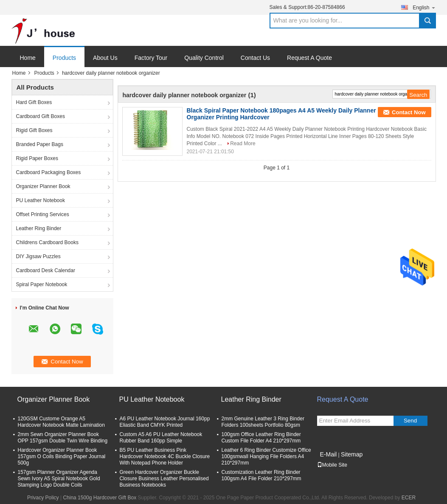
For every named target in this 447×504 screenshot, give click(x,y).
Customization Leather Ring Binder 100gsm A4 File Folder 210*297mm (261, 475)
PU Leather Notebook (41, 200)
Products (64, 58)
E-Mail (329, 454)
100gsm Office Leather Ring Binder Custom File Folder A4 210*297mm (261, 438)
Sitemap (352, 454)
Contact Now (409, 112)
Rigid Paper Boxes (37, 158)
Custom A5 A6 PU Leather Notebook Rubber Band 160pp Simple (161, 438)
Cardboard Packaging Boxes (49, 172)
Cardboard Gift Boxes (41, 116)
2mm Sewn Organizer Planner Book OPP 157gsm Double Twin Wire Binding (63, 438)
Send (410, 421)
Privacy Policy (43, 498)
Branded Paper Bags (40, 144)
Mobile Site (332, 465)
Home (28, 58)
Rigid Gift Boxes (34, 130)
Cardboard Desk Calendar (46, 270)
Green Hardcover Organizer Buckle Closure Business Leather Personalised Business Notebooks (164, 479)
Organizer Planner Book (43, 186)
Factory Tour (151, 58)
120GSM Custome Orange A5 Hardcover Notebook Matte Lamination (61, 422)
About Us (105, 58)
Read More (243, 144)
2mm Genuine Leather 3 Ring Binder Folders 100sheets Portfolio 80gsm (263, 422)
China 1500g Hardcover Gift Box (100, 498)
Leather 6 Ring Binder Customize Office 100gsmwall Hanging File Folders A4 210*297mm (266, 456)
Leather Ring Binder (39, 228)
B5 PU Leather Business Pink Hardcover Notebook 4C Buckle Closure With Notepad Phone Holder (165, 456)
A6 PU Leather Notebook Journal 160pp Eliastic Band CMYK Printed (165, 422)
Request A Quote (309, 58)
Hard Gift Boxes (34, 102)
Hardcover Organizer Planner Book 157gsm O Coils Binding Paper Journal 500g (62, 456)
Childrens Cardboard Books (47, 242)
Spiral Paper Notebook (42, 284)
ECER (409, 498)
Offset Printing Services (43, 214)
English (424, 7)
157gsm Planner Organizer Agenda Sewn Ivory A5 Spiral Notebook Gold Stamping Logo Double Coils (59, 479)
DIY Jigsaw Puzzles (38, 256)
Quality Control (204, 58)
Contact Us (255, 58)
